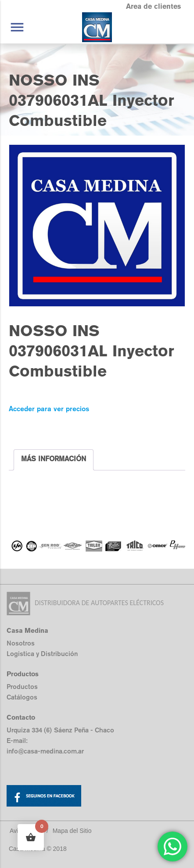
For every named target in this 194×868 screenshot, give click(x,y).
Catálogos (22, 697)
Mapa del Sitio (72, 831)
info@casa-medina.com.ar (45, 751)
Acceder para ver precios (49, 409)
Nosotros (21, 643)
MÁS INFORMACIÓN (54, 459)
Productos (22, 687)
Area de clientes (153, 6)
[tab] (54, 460)
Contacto (21, 717)
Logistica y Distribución (42, 654)
